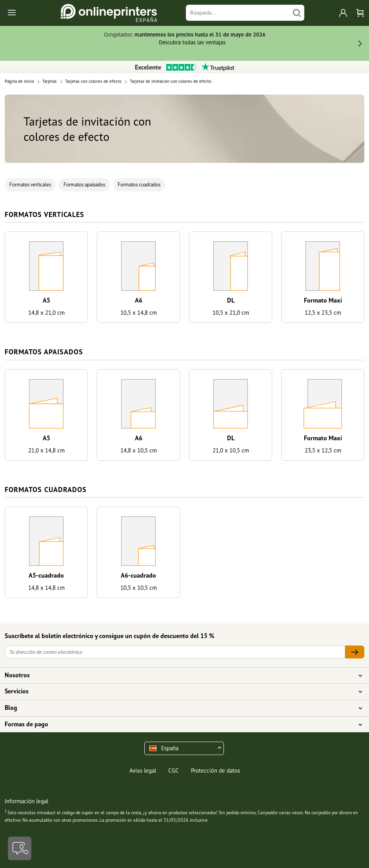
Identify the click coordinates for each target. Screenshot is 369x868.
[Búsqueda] (238, 13)
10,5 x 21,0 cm (231, 313)
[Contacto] (20, 848)
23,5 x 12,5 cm (323, 450)
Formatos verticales (30, 185)
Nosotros (180, 675)
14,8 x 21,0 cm (46, 313)
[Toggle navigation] (12, 13)
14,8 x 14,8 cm (46, 588)
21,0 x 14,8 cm (46, 450)
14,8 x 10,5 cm (139, 450)
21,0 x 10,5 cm (231, 450)
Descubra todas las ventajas (192, 42)
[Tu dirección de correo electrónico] (175, 652)
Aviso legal (143, 770)
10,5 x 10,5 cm (139, 588)
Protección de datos (215, 770)
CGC (174, 770)
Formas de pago (180, 724)
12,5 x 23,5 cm (323, 313)
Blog (180, 708)
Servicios (180, 691)
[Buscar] (297, 13)
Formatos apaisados (84, 185)
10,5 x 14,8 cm (139, 313)
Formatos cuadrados (139, 185)
